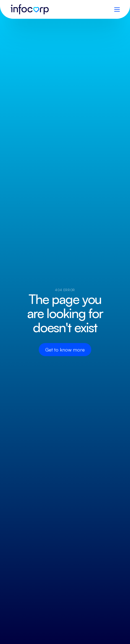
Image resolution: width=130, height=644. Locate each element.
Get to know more (65, 350)
